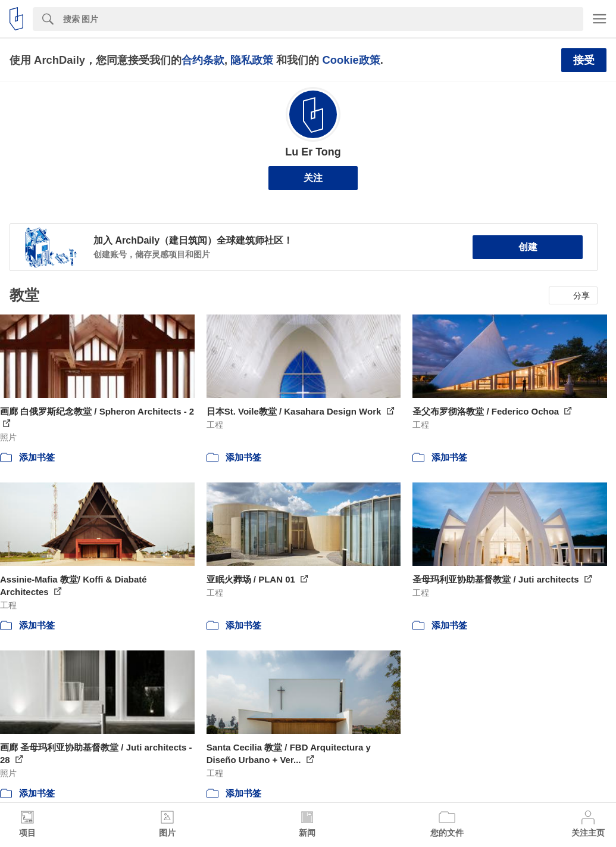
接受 (584, 60)
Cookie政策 (351, 60)
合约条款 (203, 60)
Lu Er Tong (313, 152)
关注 (313, 178)
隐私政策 (252, 60)
